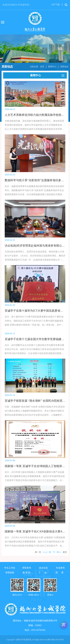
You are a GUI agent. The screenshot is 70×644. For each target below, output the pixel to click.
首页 (42, 67)
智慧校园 (10, 573)
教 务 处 (27, 573)
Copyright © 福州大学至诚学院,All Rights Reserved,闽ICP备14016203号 (35, 640)
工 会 (43, 573)
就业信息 (43, 568)
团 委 (60, 573)
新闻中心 (52, 67)
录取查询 (27, 568)
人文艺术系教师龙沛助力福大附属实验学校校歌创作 (37, 115)
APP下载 (55, 5)
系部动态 (64, 67)
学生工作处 (10, 568)
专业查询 (60, 568)
